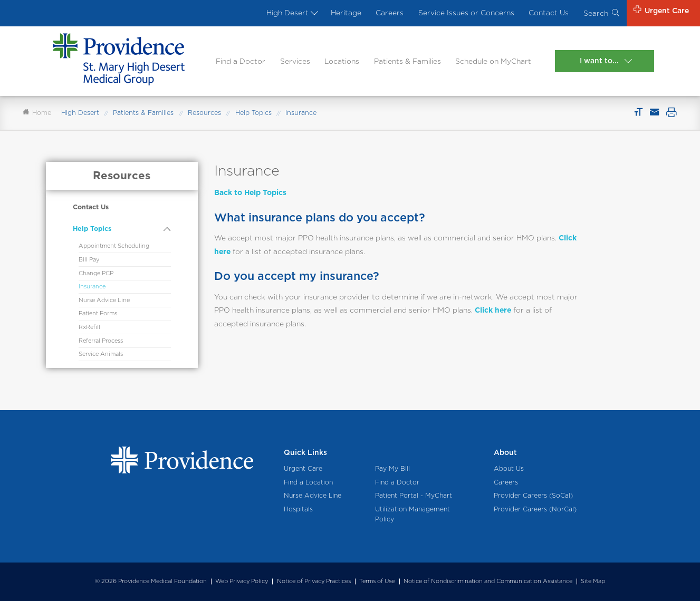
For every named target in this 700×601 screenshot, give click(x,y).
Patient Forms (98, 313)
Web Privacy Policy (242, 581)
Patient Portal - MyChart (414, 495)
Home (37, 113)
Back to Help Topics (250, 192)
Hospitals (298, 509)
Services (295, 61)
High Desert (291, 13)
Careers (390, 13)
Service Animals (101, 354)
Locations (342, 61)
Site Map (593, 581)
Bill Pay (89, 260)
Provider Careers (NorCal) (535, 509)
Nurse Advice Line (104, 300)
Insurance (92, 287)
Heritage (346, 13)
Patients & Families (407, 61)
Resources (204, 113)
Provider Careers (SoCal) (533, 495)
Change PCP (96, 273)
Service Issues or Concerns (466, 13)
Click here (493, 310)
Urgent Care (303, 468)
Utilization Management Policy (413, 514)
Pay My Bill (392, 468)
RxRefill (89, 327)
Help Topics (253, 113)
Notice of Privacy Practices (314, 581)
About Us (509, 468)
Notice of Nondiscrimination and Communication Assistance (488, 581)
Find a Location (308, 482)
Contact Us (549, 13)
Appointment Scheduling (114, 246)
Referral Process (101, 341)
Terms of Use (377, 581)
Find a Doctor (241, 61)
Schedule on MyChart (493, 61)
